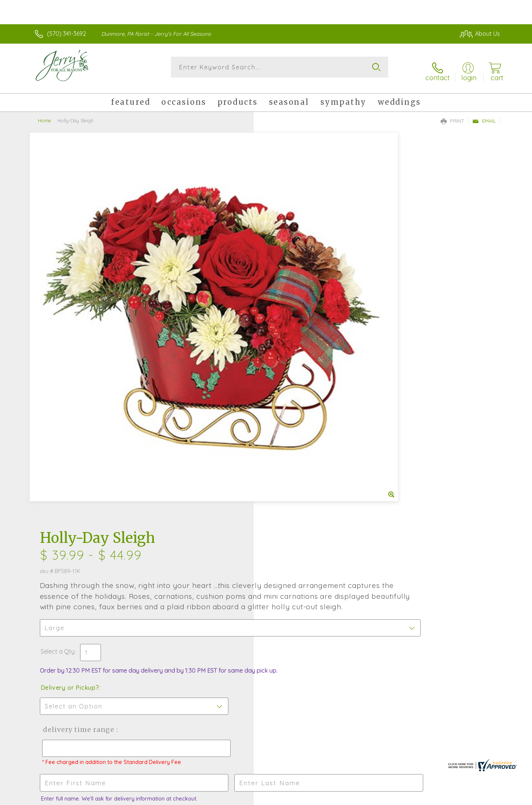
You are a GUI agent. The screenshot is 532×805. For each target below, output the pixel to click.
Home (45, 114)
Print (453, 114)
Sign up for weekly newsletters (359, 547)
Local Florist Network (434, 798)
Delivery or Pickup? (296, 312)
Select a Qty (284, 268)
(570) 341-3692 (66, 34)
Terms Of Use (337, 798)
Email (484, 114)
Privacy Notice (381, 798)
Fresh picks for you (201, 551)
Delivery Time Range (303, 354)
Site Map (480, 798)
